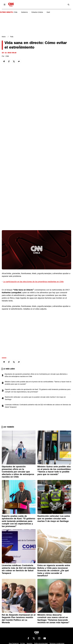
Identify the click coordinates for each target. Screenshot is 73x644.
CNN (7, 56)
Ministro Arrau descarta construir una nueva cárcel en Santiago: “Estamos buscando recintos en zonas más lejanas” (53, 619)
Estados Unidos (37, 12)
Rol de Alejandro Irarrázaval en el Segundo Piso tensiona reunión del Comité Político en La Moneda (19, 619)
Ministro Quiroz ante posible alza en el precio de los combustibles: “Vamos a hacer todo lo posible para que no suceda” (38, 383)
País (12, 37)
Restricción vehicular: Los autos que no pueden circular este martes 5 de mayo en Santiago (35, 398)
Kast (48, 12)
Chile (16, 12)
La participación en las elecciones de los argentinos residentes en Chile (33, 282)
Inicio (4, 37)
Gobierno (24, 12)
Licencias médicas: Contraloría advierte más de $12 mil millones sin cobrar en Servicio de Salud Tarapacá (38, 406)
